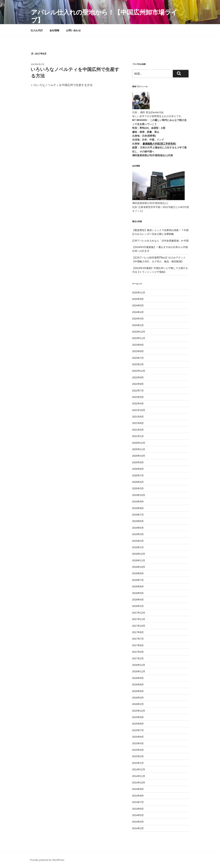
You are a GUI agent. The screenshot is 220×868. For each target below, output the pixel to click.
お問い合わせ (73, 30)
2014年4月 (138, 822)
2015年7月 (138, 730)
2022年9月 (138, 377)
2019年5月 (138, 528)
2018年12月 (139, 554)
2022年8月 (138, 384)
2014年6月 (138, 809)
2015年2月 (138, 756)
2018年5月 (138, 593)
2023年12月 (139, 332)
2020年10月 (139, 456)
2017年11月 (139, 619)
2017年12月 (139, 613)
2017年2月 (138, 658)
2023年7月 (138, 358)
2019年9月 (138, 502)
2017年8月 (138, 632)
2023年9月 (138, 345)
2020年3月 (138, 488)
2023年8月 (138, 351)
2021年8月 (138, 423)
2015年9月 (138, 717)
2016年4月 (138, 698)
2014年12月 (139, 769)
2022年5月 (138, 397)
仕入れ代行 (37, 30)
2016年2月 (138, 704)
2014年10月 (139, 783)
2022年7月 (138, 391)
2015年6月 (138, 737)
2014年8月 (138, 796)
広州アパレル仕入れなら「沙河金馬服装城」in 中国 (160, 241)
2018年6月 (138, 586)
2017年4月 (138, 652)
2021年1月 (138, 436)
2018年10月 (139, 567)
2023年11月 (139, 338)
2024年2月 (138, 325)
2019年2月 (138, 541)
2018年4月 (138, 600)
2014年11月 (139, 776)
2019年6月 (138, 521)
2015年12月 (139, 711)
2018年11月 (139, 560)
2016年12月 (139, 665)
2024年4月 (138, 312)
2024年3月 (138, 319)
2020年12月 (139, 443)
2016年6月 (138, 691)
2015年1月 (138, 763)
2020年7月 (138, 476)
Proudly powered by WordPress (47, 860)
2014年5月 (138, 815)
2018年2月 (138, 606)
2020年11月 (139, 449)
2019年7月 (138, 515)
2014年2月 (138, 828)
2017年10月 (139, 626)
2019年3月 (138, 534)
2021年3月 (138, 430)
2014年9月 (138, 789)
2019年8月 (138, 508)
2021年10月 (139, 410)
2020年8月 (138, 469)
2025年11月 (139, 293)
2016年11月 (139, 671)
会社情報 (54, 30)
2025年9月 (138, 299)
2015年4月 (138, 743)
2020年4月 (138, 482)
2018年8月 (138, 573)
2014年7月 (138, 802)
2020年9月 (138, 462)
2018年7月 (138, 580)
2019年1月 (138, 547)
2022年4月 (138, 404)
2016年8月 (138, 685)
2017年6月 (138, 645)
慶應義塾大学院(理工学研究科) (159, 144)
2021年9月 (138, 417)
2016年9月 (138, 678)
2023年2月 (138, 364)
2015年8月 (138, 724)
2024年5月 (138, 305)
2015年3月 (138, 750)
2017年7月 (138, 639)
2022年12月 (139, 371)
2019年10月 (139, 495)
